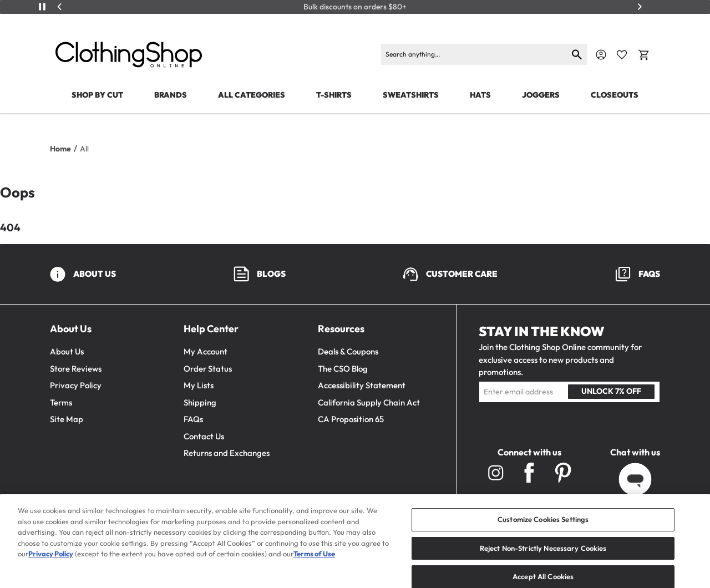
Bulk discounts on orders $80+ (355, 7)
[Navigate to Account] (601, 55)
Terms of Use (314, 565)
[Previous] (60, 7)
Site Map (67, 419)
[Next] (640, 7)
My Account (206, 351)
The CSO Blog (343, 369)
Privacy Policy (76, 385)
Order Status (208, 369)
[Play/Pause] (42, 7)
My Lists (199, 385)
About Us (67, 351)
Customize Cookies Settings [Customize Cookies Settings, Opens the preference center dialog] (543, 530)
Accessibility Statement (362, 385)
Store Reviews (76, 369)
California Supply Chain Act (369, 402)
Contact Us (204, 436)
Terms (61, 402)
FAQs (193, 419)
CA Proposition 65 (351, 419)
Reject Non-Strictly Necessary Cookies (543, 559)
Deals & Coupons (348, 351)
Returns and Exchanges (227, 453)
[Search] (475, 54)
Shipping (200, 402)
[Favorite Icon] (622, 55)
